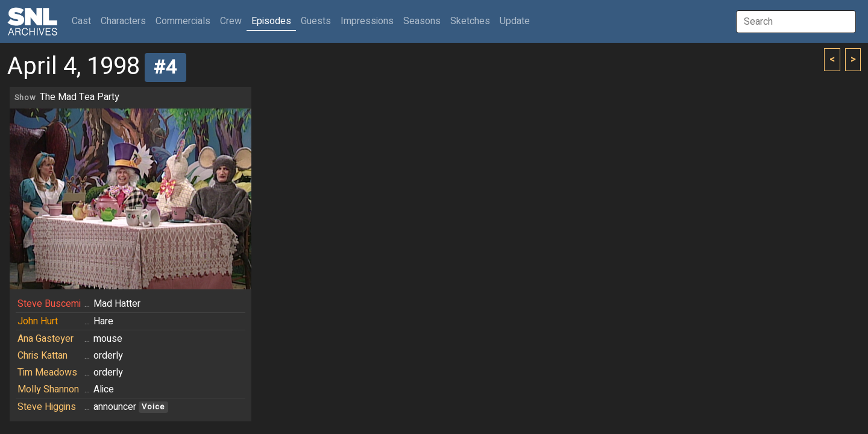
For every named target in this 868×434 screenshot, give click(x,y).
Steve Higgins (47, 407)
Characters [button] (123, 21)
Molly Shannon (48, 389)
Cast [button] (84, 21)
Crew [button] (231, 21)
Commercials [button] (183, 21)
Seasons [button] (422, 21)
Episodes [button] (271, 21)
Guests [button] (316, 21)
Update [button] (515, 21)
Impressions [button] (367, 21)
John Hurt (38, 321)
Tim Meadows (47, 373)
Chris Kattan (42, 356)
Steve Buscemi (49, 304)
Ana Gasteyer (46, 339)
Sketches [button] (470, 21)
